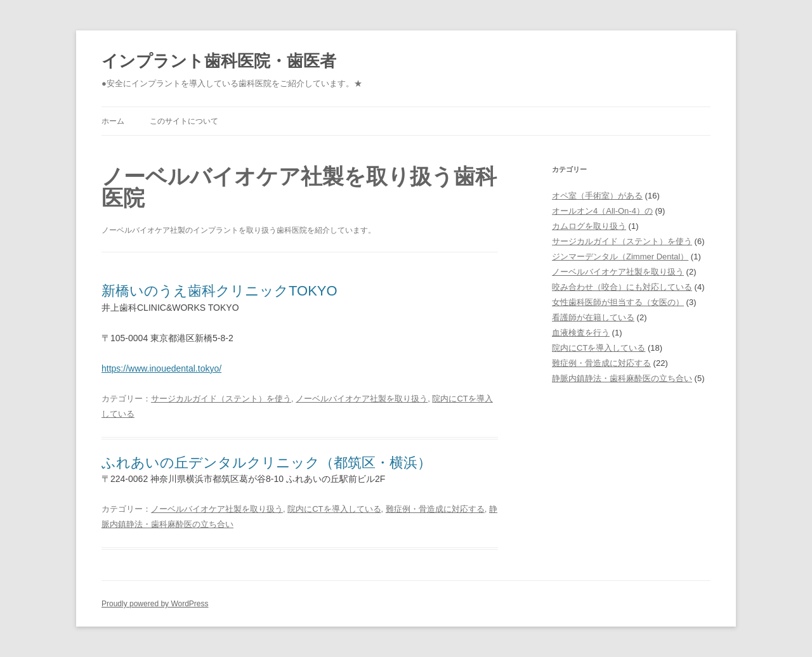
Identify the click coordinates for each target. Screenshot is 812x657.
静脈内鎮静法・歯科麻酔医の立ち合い (622, 378)
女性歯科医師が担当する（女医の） (618, 302)
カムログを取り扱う (589, 226)
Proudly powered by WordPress (155, 604)
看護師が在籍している (593, 317)
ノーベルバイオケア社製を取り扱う (362, 399)
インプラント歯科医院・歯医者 (219, 61)
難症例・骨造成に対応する (435, 509)
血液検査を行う (581, 333)
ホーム (113, 121)
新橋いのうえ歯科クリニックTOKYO (219, 291)
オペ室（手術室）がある (597, 196)
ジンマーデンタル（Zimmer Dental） (620, 257)
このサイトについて (184, 121)
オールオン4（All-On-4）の (602, 211)
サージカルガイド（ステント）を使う (221, 399)
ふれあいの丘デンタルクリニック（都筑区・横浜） (266, 463)
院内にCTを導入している (334, 509)
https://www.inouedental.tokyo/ (161, 368)
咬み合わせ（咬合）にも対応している (622, 287)
